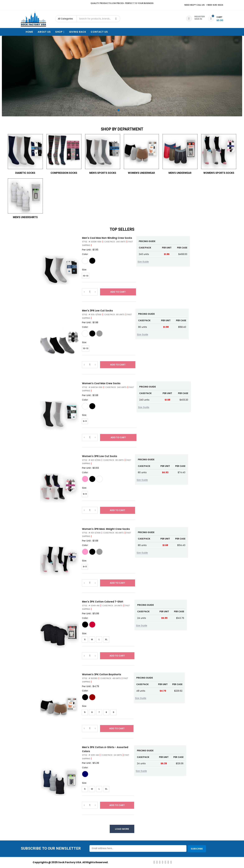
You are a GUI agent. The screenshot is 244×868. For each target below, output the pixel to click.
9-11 (85, 421)
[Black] (92, 261)
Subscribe (197, 849)
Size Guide (143, 262)
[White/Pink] (85, 479)
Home (29, 32)
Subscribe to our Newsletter (51, 849)
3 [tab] (125, 110)
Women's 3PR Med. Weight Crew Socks (106, 529)
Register (200, 17)
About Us (44, 32)
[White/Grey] (85, 334)
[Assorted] (92, 625)
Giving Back (78, 32)
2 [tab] (122, 110)
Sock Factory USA (70, 863)
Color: (85, 254)
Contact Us (99, 32)
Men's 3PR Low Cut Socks (97, 311)
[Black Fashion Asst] (92, 479)
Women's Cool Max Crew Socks (101, 384)
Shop (60, 32)
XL (106, 640)
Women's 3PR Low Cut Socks (100, 456)
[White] (85, 261)
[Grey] (99, 334)
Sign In (198, 19)
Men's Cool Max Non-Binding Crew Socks (107, 238)
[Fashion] (92, 698)
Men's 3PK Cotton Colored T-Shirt (103, 602)
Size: (84, 270)
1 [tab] (119, 110)
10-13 (86, 276)
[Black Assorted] (92, 552)
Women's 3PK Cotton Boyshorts (102, 675)
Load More (122, 829)
